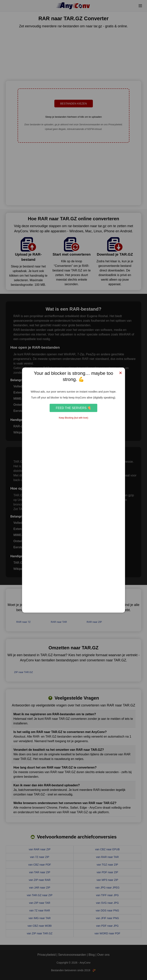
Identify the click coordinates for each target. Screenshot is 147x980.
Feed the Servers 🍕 (74, 408)
